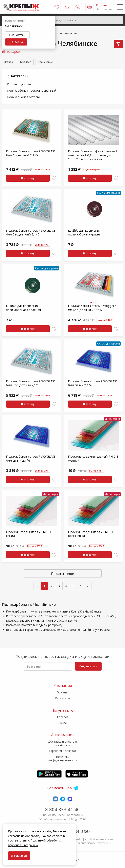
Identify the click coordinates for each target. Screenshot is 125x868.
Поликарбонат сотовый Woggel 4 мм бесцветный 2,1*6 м (92, 308)
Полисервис (54, 62)
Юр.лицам (63, 692)
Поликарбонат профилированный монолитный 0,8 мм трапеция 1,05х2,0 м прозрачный (93, 156)
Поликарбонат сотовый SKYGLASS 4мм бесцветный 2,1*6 (31, 233)
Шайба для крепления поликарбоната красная (85, 233)
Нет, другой (17, 35)
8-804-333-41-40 (62, 809)
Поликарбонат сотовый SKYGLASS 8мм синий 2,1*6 (93, 384)
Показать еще (62, 574)
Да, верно (16, 42)
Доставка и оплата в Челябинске (63, 743)
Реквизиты (62, 698)
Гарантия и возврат (63, 751)
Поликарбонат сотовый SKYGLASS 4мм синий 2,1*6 (31, 459)
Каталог (63, 717)
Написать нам (60, 788)
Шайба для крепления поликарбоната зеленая (23, 308)
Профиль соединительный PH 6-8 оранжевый (93, 534)
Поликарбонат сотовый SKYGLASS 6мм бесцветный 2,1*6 (31, 384)
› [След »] (88, 586)
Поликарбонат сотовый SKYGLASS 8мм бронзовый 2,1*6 (31, 154)
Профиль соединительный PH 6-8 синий (31, 534)
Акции (63, 723)
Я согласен (19, 856)
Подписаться (88, 666)
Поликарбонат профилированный (32, 91)
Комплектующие (19, 85)
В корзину (28, 179)
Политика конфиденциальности (62, 758)
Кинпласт (30, 62)
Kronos (10, 62)
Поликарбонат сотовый (24, 98)
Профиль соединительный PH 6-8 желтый (93, 459)
